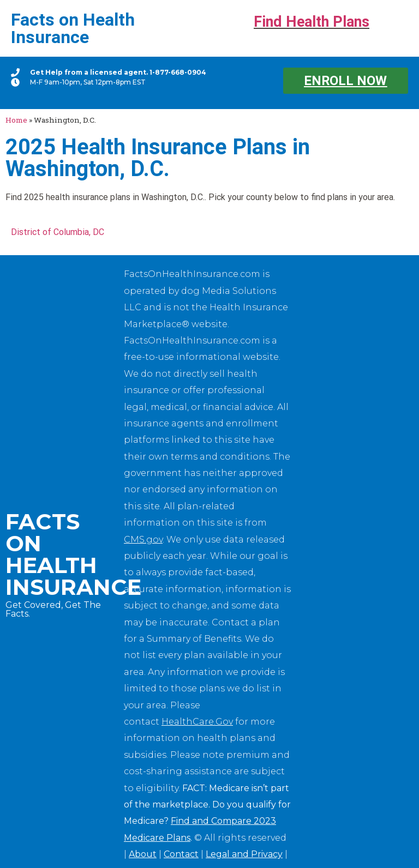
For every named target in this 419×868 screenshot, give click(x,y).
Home (16, 120)
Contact (181, 854)
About (143, 854)
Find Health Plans (312, 22)
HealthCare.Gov (197, 722)
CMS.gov (143, 540)
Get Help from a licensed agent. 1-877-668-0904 (118, 72)
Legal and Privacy (244, 854)
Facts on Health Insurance (73, 28)
